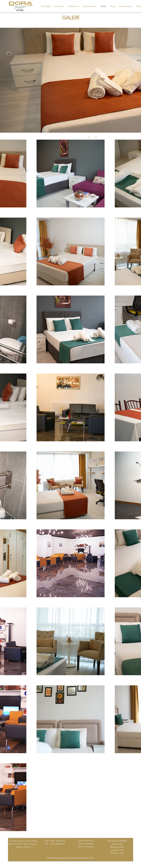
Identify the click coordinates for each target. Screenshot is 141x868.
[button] (96, 138)
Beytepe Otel (117, 847)
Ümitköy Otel (117, 853)
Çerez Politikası (86, 844)
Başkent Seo (88, 858)
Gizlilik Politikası (86, 840)
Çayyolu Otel (117, 850)
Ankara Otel (117, 844)
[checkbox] (89, 138)
